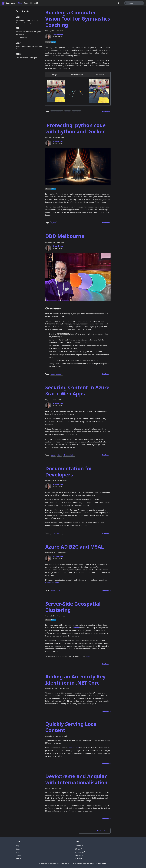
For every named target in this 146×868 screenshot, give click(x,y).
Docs (26, 3)
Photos (34, 3)
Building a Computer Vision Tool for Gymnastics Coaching (28, 22)
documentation (57, 374)
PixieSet (79, 855)
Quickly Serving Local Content (72, 727)
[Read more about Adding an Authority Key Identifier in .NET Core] (106, 711)
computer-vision (57, 112)
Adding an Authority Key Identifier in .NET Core (75, 680)
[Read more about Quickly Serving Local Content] (106, 764)
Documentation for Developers (27, 58)
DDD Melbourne (22, 38)
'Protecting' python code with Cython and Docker (29, 33)
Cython (85, 210)
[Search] (134, 3)
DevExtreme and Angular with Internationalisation (76, 779)
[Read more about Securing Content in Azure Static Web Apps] (106, 455)
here (88, 656)
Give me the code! (52, 583)
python (68, 112)
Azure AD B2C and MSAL (75, 547)
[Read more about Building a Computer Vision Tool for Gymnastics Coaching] (106, 112)
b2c (59, 590)
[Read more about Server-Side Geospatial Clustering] (106, 664)
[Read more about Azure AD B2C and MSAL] (106, 590)
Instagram (80, 852)
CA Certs (19, 855)
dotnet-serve (74, 748)
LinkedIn (79, 846)
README (19, 852)
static (59, 455)
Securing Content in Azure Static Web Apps (29, 48)
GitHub (78, 849)
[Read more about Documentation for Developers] (106, 533)
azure (53, 455)
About (18, 859)
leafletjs (76, 628)
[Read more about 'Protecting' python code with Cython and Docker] (106, 223)
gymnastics (76, 112)
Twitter (78, 859)
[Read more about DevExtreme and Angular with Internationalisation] (106, 818)
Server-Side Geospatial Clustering (73, 607)
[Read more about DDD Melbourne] (106, 374)
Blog (20, 3)
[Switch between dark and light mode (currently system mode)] (119, 3)
